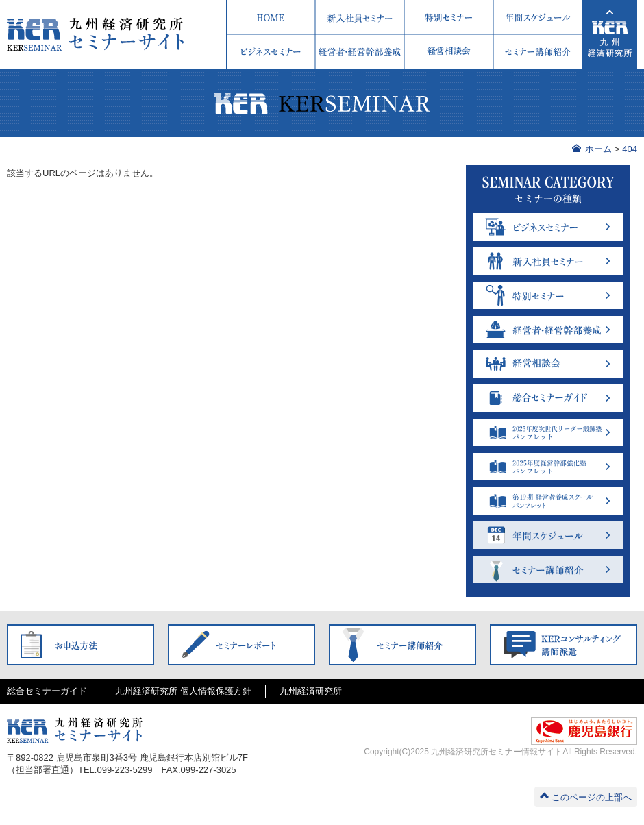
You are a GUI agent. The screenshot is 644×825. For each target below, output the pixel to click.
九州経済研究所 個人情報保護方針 (183, 691)
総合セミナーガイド (47, 691)
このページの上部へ (586, 797)
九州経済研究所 (311, 691)
